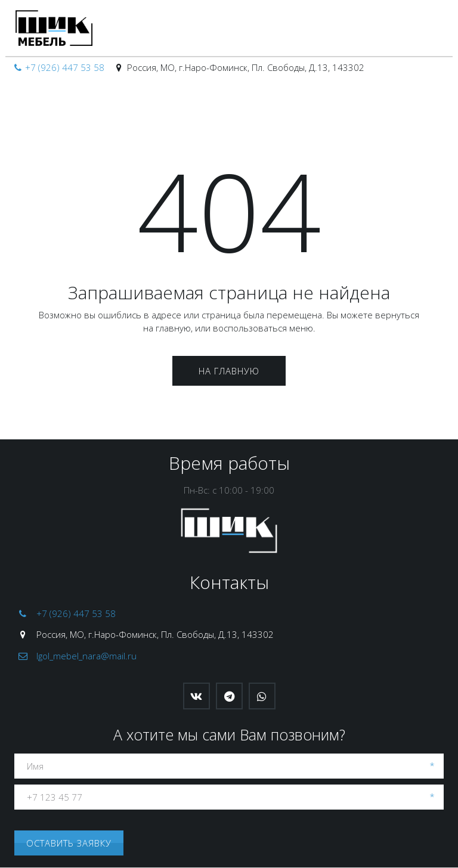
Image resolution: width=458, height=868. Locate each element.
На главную (229, 371)
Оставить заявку (69, 843)
